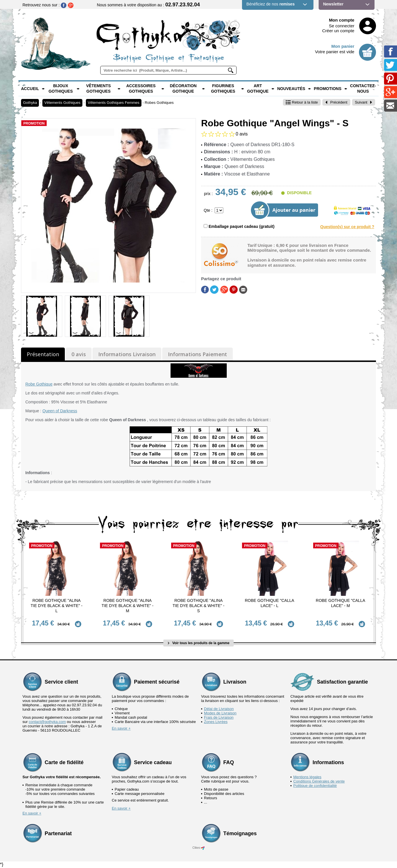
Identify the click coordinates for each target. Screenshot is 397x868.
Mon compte (342, 20)
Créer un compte (338, 31)
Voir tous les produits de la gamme (199, 643)
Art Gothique (258, 89)
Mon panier (343, 46)
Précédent (336, 102)
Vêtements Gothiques (99, 89)
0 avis (79, 354)
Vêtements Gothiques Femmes (114, 103)
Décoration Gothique (183, 89)
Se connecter (342, 26)
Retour (302, 102)
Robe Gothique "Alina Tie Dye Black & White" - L (56, 606)
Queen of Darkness (60, 411)
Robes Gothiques (159, 103)
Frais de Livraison (219, 717)
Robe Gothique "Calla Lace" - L (270, 603)
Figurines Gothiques (223, 89)
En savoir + (121, 728)
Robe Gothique (39, 384)
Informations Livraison (127, 354)
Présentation (43, 354)
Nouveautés (291, 89)
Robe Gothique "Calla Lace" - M (340, 603)
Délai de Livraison (219, 709)
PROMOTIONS (328, 89)
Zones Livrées (216, 722)
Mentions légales (307, 777)
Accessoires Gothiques (141, 89)
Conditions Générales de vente (319, 781)
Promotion (34, 123)
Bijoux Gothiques (61, 89)
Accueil (30, 89)
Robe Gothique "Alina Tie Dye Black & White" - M (128, 606)
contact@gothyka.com (47, 722)
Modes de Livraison (220, 713)
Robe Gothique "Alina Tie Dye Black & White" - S (198, 606)
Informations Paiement (197, 354)
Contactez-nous (363, 89)
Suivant (364, 102)
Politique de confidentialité (315, 786)
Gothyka (30, 103)
